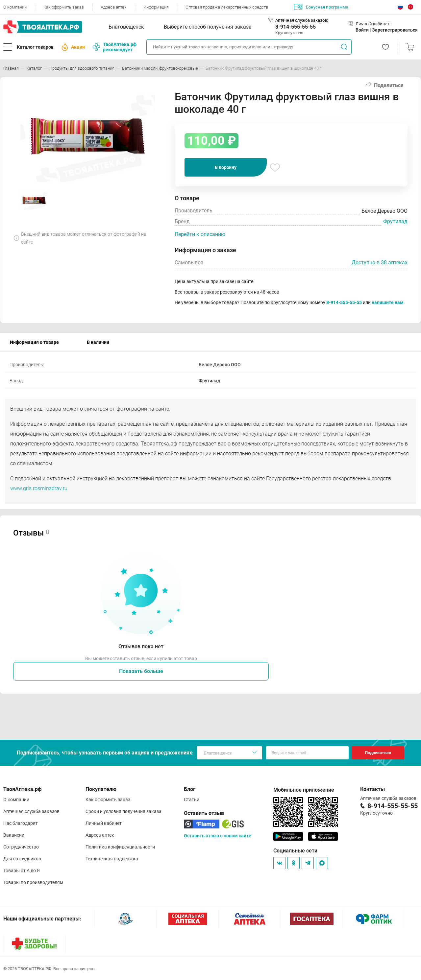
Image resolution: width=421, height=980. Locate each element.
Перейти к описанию (200, 234)
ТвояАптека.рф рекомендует (115, 47)
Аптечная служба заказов (31, 811)
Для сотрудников (22, 859)
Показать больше (141, 671)
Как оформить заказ (64, 7)
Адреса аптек (114, 7)
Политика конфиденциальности (120, 847)
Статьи (192, 800)
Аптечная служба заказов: (302, 20)
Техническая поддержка (112, 859)
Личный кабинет (104, 823)
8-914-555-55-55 (296, 27)
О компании (15, 7)
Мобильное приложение (304, 790)
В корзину (226, 167)
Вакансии (14, 835)
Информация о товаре (34, 342)
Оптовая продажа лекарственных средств (227, 7)
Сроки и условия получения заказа (124, 811)
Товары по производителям (33, 882)
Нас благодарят (21, 823)
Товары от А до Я (22, 871)
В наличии (98, 342)
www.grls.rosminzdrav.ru (39, 488)
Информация (156, 7)
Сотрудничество (21, 847)
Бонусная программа (321, 7)
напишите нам (388, 302)
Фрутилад (395, 221)
